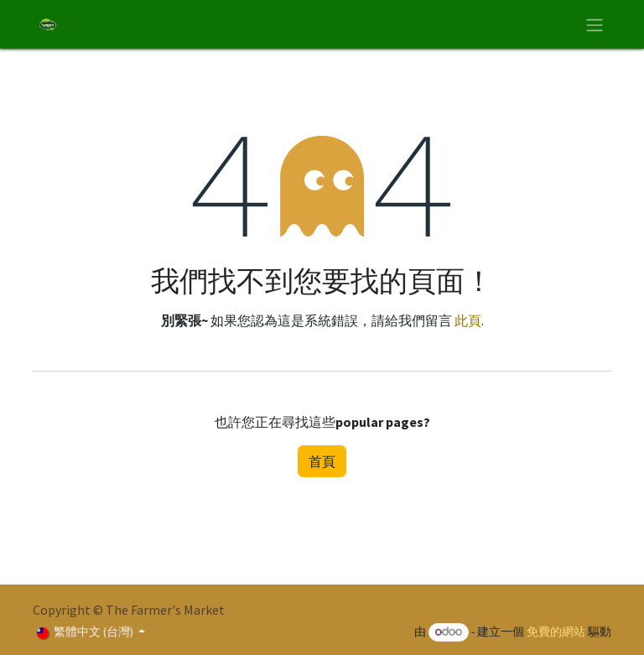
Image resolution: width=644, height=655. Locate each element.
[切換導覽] (595, 24)
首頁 (322, 461)
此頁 (468, 320)
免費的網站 (556, 632)
